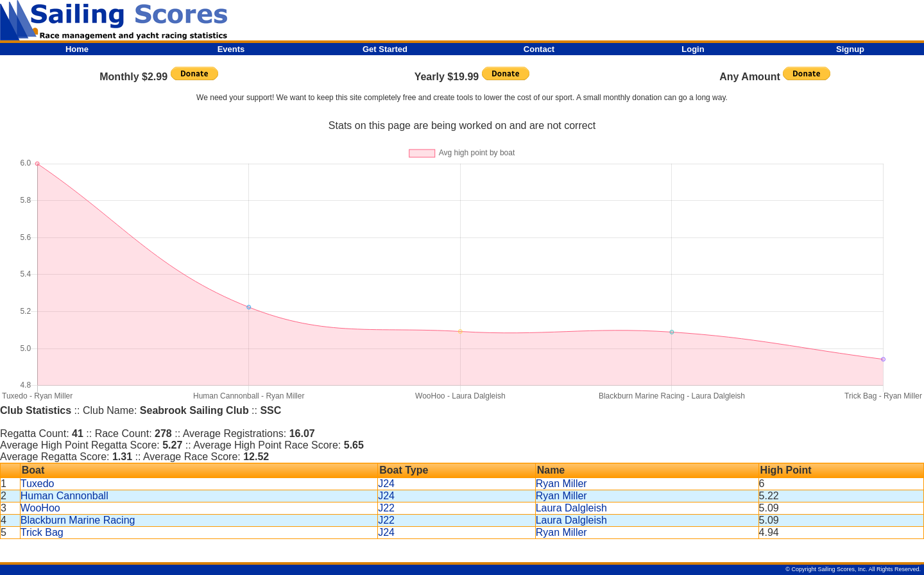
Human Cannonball (64, 496)
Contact (539, 49)
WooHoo (40, 508)
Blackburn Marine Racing (78, 520)
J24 (386, 484)
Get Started (385, 49)
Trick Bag (42, 532)
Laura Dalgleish (571, 508)
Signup (850, 49)
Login (693, 49)
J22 (386, 508)
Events (231, 49)
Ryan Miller (561, 484)
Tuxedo (38, 484)
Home (77, 49)
